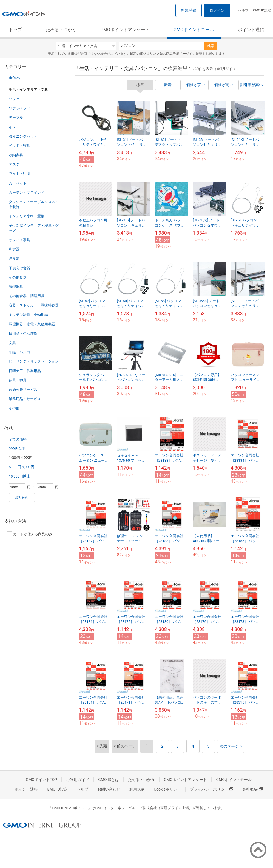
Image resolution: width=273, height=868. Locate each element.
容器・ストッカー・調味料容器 (34, 305)
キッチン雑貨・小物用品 (28, 315)
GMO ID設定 (262, 10)
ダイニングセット (23, 136)
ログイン (217, 10)
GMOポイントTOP (41, 780)
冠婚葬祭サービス (23, 390)
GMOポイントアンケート (125, 30)
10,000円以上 (19, 476)
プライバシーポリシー (212, 789)
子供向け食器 (19, 268)
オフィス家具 (19, 240)
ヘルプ (243, 10)
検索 (211, 46)
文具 (12, 343)
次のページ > (231, 746)
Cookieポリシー (167, 789)
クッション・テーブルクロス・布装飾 (34, 204)
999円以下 (17, 449)
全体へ (15, 78)
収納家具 (16, 155)
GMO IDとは (109, 780)
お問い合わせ (109, 789)
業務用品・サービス (25, 399)
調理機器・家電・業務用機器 (32, 324)
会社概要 (252, 789)
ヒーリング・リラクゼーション (34, 361)
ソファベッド (19, 108)
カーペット (18, 183)
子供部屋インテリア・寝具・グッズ (34, 228)
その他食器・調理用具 (27, 296)
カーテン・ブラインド (27, 193)
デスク (14, 164)
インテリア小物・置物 (27, 216)
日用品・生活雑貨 (23, 333)
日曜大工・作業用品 (25, 371)
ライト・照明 (19, 174)
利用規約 (137, 789)
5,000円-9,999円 (22, 467)
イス (12, 127)
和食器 (14, 249)
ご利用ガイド (78, 780)
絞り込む (22, 497)
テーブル (16, 118)
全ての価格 (18, 439)
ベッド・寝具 (19, 146)
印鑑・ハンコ (19, 352)
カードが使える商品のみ (29, 534)
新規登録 (189, 10)
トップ (15, 30)
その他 (14, 408)
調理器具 (16, 287)
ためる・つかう (61, 30)
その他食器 (18, 277)
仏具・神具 (18, 380)
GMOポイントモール (194, 30)
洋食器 (14, 258)
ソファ (14, 99)
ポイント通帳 (251, 30)
